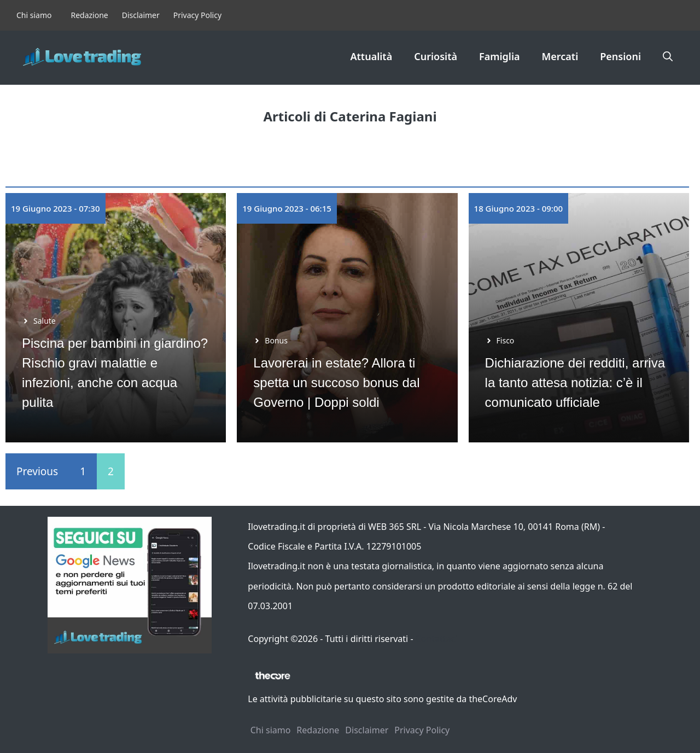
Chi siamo (34, 15)
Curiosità (436, 56)
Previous (37, 471)
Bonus (276, 340)
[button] (668, 56)
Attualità (371, 56)
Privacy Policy (197, 15)
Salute (45, 321)
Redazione (89, 15)
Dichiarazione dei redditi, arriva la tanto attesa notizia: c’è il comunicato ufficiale (575, 383)
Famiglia (500, 56)
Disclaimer (141, 15)
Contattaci (437, 639)
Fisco (506, 340)
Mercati (560, 56)
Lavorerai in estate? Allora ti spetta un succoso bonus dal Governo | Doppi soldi (336, 383)
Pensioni (620, 56)
